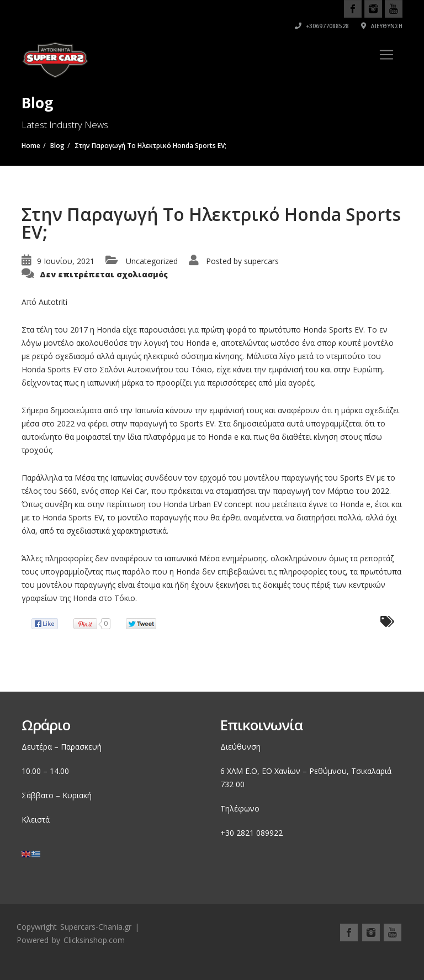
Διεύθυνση (382, 26)
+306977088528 (322, 26)
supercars (261, 261)
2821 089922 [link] (259, 833)
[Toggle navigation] (386, 55)
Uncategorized (152, 261)
